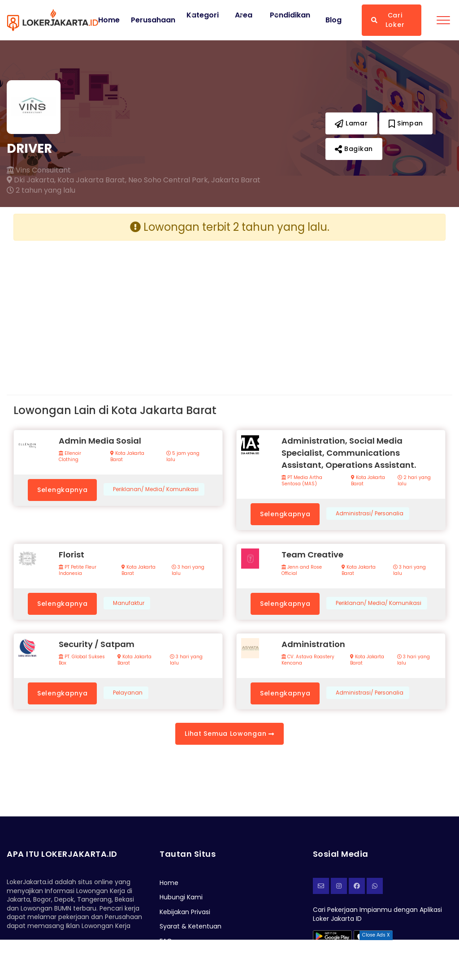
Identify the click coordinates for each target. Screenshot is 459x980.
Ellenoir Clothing (70, 457)
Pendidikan (290, 15)
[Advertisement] (118, 311)
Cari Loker (388, 20)
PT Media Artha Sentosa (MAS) (302, 481)
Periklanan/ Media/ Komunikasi (156, 489)
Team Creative (312, 555)
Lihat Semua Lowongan (229, 734)
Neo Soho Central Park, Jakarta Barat (194, 180)
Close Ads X (376, 935)
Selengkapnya (62, 490)
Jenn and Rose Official (302, 570)
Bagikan (354, 149)
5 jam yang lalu (183, 457)
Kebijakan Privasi (185, 912)
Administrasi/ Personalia (370, 514)
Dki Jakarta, (31, 180)
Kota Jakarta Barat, (92, 180)
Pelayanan (128, 693)
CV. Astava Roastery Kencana (308, 660)
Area (244, 15)
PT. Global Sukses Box (82, 660)
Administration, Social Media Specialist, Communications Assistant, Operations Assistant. (349, 453)
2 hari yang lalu (414, 481)
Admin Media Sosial (100, 441)
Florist (71, 555)
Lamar (351, 123)
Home (109, 20)
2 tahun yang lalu (41, 190)
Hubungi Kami (181, 897)
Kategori (203, 15)
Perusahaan (153, 20)
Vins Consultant (39, 170)
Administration (313, 644)
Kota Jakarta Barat (127, 457)
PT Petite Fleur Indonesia (78, 570)
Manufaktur (129, 603)
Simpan (406, 123)
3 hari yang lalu (188, 570)
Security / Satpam (97, 644)
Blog (333, 20)
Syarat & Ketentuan (191, 926)
